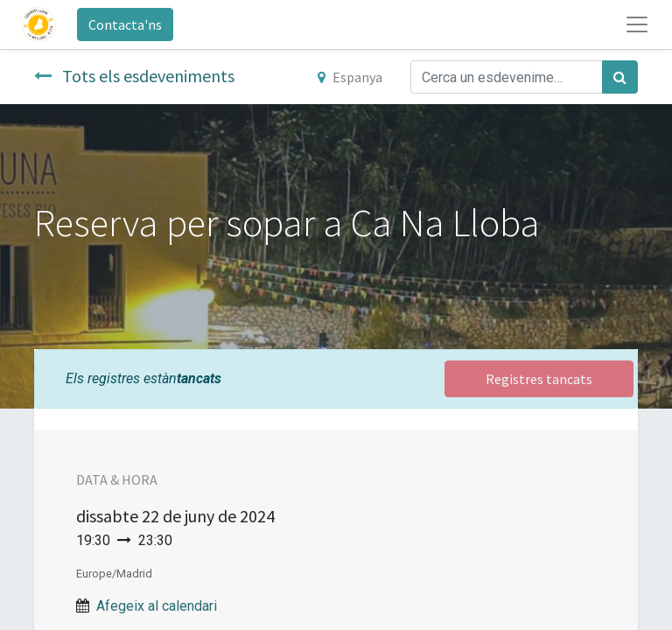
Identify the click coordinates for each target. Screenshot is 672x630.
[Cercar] (620, 77)
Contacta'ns (125, 24)
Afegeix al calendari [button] (157, 606)
